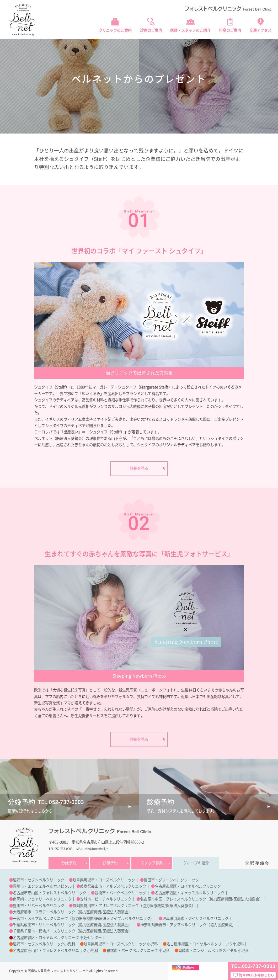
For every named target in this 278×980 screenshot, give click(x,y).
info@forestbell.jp (96, 849)
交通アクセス (260, 30)
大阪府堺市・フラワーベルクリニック (44, 912)
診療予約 (110, 863)
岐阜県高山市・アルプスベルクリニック (113, 886)
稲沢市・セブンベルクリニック (39, 880)
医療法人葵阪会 (115, 912)
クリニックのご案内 (115, 30)
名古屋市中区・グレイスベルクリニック (173, 899)
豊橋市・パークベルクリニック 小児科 (138, 950)
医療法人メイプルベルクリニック (123, 918)
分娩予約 (69, 863)
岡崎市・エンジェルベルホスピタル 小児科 (214, 950)
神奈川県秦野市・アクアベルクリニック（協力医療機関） (188, 925)
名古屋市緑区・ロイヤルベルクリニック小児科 (205, 944)
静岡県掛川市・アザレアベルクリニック (106, 906)
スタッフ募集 (152, 863)
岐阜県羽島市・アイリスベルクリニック (195, 918)
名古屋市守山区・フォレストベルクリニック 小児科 (55, 950)
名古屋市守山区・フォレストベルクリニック (50, 893)
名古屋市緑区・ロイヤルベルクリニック (188, 886)
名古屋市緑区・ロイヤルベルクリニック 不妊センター (57, 938)
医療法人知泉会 (246, 899)
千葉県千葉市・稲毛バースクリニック (44, 931)
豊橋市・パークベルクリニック (120, 893)
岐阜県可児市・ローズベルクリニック (104, 880)
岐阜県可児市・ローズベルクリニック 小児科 (121, 944)
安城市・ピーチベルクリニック (106, 899)
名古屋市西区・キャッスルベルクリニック (190, 893)
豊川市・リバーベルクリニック (39, 906)
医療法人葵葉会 (115, 925)
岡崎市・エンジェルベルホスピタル (42, 886)
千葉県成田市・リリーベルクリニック (44, 925)
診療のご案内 (151, 30)
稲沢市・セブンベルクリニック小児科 (44, 944)
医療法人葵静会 (179, 906)
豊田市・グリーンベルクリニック (171, 880)
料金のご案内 (230, 30)
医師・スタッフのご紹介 (190, 30)
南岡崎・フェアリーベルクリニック (42, 899)
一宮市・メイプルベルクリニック (40, 918)
